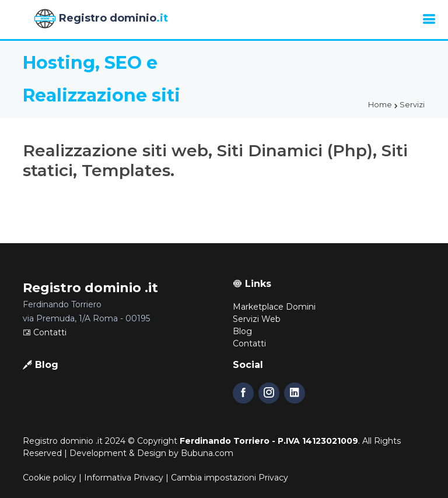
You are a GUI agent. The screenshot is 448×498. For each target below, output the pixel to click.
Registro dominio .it (63, 441)
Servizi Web (257, 319)
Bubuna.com (207, 453)
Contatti (45, 332)
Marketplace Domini (274, 307)
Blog (242, 331)
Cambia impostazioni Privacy (230, 478)
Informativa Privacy (124, 478)
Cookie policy (50, 478)
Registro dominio (101, 19)
